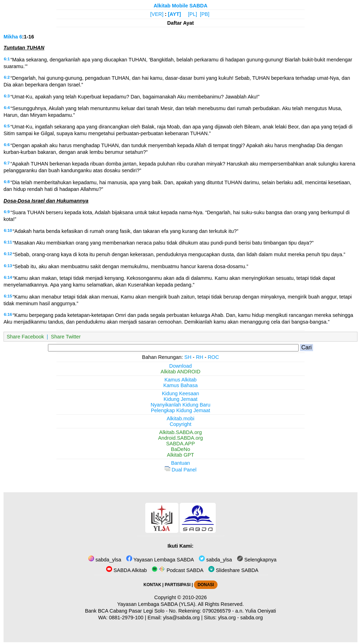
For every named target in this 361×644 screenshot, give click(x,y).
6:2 (7, 77)
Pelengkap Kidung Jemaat (180, 410)
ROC (213, 357)
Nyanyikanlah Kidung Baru (180, 405)
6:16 (8, 314)
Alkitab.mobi (180, 419)
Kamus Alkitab (180, 380)
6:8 (7, 182)
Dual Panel (180, 470)
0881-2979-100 (126, 618)
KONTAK (152, 585)
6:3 (7, 96)
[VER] (157, 14)
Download (180, 366)
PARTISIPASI (178, 585)
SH (188, 357)
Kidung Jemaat (180, 399)
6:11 (8, 242)
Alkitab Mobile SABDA (181, 6)
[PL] (192, 14)
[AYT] (174, 14)
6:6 (7, 145)
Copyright (180, 424)
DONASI (206, 585)
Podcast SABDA (178, 570)
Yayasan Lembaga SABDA (160, 560)
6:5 (7, 126)
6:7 (7, 163)
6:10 (8, 230)
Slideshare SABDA (233, 570)
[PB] (205, 14)
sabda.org (252, 618)
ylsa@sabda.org (181, 618)
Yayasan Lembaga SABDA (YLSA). (157, 604)
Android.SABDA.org (180, 438)
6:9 (7, 212)
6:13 (8, 266)
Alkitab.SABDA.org (181, 432)
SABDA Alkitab (126, 570)
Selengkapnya (257, 560)
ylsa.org (227, 618)
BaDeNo (180, 449)
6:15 (8, 296)
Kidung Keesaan (180, 393)
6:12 (8, 254)
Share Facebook (25, 337)
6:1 (7, 59)
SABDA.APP (180, 444)
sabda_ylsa (105, 560)
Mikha (11, 37)
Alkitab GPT (181, 455)
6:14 (8, 277)
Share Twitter (66, 337)
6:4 (7, 108)
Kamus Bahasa (180, 385)
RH (200, 357)
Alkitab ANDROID (181, 372)
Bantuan (180, 463)
